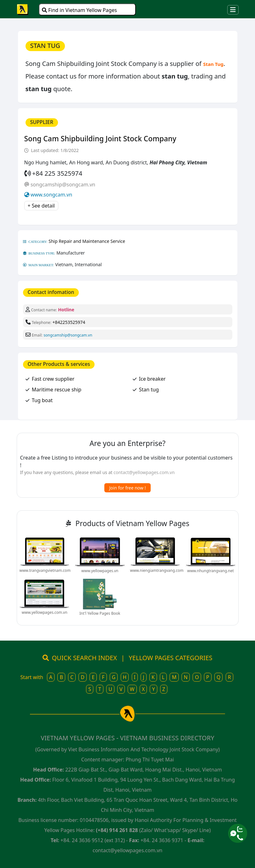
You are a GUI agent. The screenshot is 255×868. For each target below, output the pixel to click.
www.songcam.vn (51, 195)
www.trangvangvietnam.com (45, 570)
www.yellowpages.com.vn (45, 612)
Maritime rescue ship (57, 390)
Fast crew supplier (53, 379)
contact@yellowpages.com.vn (144, 472)
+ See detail (41, 206)
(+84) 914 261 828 (117, 830)
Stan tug (149, 390)
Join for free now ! (128, 488)
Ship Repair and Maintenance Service (87, 241)
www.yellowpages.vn (100, 571)
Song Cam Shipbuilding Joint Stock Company (100, 139)
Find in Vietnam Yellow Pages (79, 10)
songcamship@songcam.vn (63, 185)
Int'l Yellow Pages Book (100, 613)
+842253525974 (69, 322)
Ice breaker (152, 379)
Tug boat (42, 400)
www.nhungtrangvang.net (211, 571)
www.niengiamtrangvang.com (157, 570)
